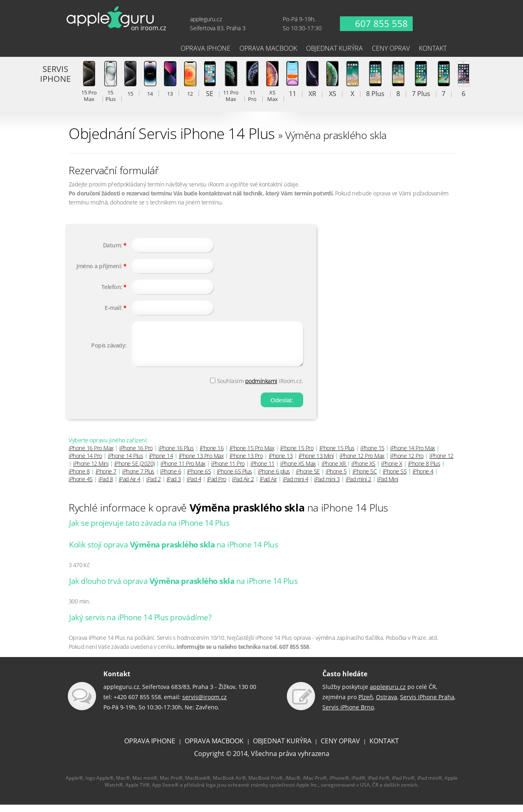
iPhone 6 (171, 479)
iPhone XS (363, 471)
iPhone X (392, 471)
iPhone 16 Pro (136, 455)
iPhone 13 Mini (316, 463)
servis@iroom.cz (205, 704)
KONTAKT (384, 748)
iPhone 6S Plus (235, 479)
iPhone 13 (281, 463)
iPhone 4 (423, 479)
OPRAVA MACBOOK (214, 748)
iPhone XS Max (298, 471)
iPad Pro (217, 486)
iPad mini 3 (327, 486)
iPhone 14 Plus (125, 463)
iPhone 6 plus (274, 479)
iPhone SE (308, 479)
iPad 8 (106, 486)
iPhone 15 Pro (297, 455)
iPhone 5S (395, 479)
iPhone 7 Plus (138, 479)
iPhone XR (334, 471)
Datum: (113, 245)
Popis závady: (109, 349)
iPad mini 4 (296, 486)
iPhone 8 (79, 479)
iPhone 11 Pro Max (183, 471)
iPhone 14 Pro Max (413, 455)
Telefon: (112, 287)
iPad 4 (194, 486)
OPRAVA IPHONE (150, 748)
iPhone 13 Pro (246, 463)
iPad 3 (174, 486)
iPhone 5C (365, 479)
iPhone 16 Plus (176, 455)
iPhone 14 (161, 463)
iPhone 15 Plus (337, 455)
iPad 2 (153, 486)
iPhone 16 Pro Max (91, 455)
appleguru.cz (388, 694)
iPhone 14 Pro (85, 463)
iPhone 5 (336, 479)
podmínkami (261, 388)
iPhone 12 (441, 463)
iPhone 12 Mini (91, 471)
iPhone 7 (106, 479)
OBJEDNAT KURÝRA (282, 748)
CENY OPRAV (340, 748)
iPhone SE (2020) (135, 471)
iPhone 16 (212, 455)
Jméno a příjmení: (99, 266)
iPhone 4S (81, 486)
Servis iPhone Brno (348, 714)
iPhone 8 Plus (424, 471)
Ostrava (387, 704)
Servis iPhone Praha (427, 704)
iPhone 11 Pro (228, 471)
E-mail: (113, 308)
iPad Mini (388, 486)
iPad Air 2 (243, 486)
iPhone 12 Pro (407, 463)
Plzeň (366, 704)
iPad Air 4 (130, 486)
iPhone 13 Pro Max (201, 463)
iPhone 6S (199, 479)
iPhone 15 (372, 455)
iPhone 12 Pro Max (362, 463)
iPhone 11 (263, 471)
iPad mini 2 (359, 486)
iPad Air (268, 486)
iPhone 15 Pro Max (252, 455)
